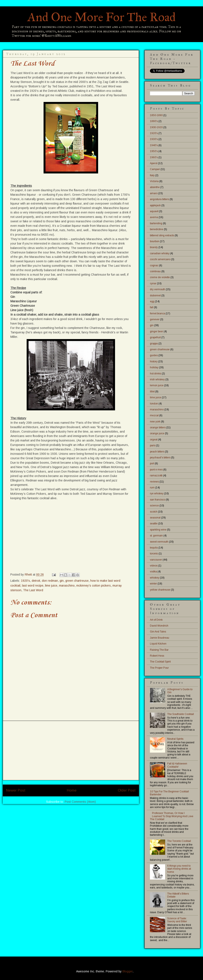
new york (155, 422)
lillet (152, 392)
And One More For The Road (102, 17)
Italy (152, 175)
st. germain (156, 536)
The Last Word (33, 590)
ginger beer (156, 331)
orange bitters (158, 427)
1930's (154, 139)
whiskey (155, 578)
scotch (154, 512)
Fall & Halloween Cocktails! (177, 765)
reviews (154, 482)
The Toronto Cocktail (179, 841)
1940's (154, 145)
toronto (154, 554)
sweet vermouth (159, 542)
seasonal (155, 518)
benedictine (157, 229)
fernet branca (157, 313)
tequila (154, 548)
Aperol (154, 163)
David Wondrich (159, 626)
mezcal (154, 415)
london (154, 404)
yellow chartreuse (160, 590)
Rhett (29, 575)
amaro (154, 193)
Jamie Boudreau (160, 638)
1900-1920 (156, 127)
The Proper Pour (159, 668)
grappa (154, 344)
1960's (154, 157)
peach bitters (157, 452)
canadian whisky (160, 253)
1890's (154, 121)
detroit (36, 581)
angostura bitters (159, 199)
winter (153, 584)
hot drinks (156, 374)
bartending (156, 223)
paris (153, 445)
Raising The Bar (159, 650)
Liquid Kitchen (158, 644)
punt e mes (156, 470)
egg (152, 301)
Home (72, 790)
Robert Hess (157, 656)
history (154, 361)
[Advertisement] (71, 750)
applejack (155, 205)
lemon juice (157, 385)
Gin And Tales (158, 632)
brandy (154, 247)
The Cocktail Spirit (160, 662)
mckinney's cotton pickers (94, 586)
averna (154, 217)
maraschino (67, 586)
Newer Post (16, 790)
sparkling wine (158, 530)
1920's (25, 581)
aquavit (154, 211)
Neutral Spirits (175, 739)
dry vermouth (158, 289)
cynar (153, 283)
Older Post (127, 790)
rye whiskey (157, 493)
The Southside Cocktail (181, 714)
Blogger (128, 971)
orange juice (157, 433)
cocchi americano (160, 259)
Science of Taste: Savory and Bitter (177, 920)
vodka (153, 572)
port (152, 463)
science (154, 506)
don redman (50, 581)
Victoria (154, 181)
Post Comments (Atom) (80, 802)
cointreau (155, 271)
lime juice (51, 586)
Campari (155, 169)
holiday (154, 367)
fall (152, 307)
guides (154, 355)
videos (154, 566)
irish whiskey (157, 379)
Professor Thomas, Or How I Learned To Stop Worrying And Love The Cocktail (172, 816)
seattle (154, 524)
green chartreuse (77, 581)
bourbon (155, 241)
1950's (154, 151)
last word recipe (33, 586)
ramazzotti (156, 476)
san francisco (158, 500)
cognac (154, 265)
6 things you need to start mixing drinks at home (179, 869)
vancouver (156, 560)
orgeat (154, 440)
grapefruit (155, 337)
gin (62, 581)
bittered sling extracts (162, 235)
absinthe (155, 187)
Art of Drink (156, 620)
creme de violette (160, 277)
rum (152, 488)
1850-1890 (156, 115)
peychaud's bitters (160, 458)
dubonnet (155, 296)
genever (155, 319)
